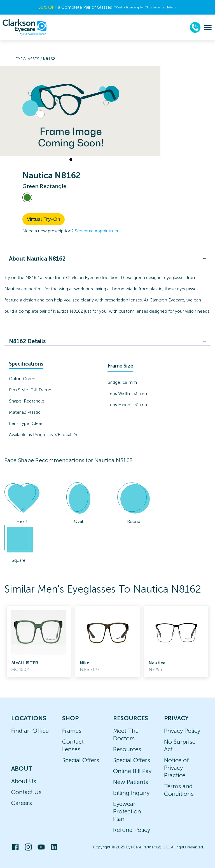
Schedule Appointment (98, 231)
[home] (25, 27)
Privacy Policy (182, 731)
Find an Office (30, 731)
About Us (24, 781)
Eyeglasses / (29, 59)
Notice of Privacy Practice (177, 768)
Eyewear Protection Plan (127, 811)
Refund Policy (132, 830)
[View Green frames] (27, 197)
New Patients (131, 782)
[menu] (208, 28)
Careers (22, 803)
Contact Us (26, 792)
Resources (127, 749)
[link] (39, 642)
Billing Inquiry (131, 793)
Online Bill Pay (132, 771)
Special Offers (81, 760)
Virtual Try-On (44, 219)
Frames (72, 731)
